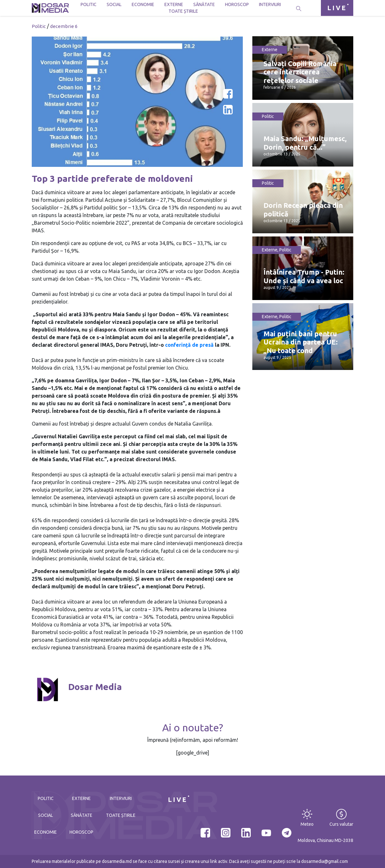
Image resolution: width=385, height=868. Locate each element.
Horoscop (237, 4)
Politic (89, 4)
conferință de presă (189, 345)
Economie (143, 4)
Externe (174, 4)
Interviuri (270, 4)
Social (114, 4)
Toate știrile (183, 11)
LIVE (337, 8)
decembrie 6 (64, 26)
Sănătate (204, 4)
